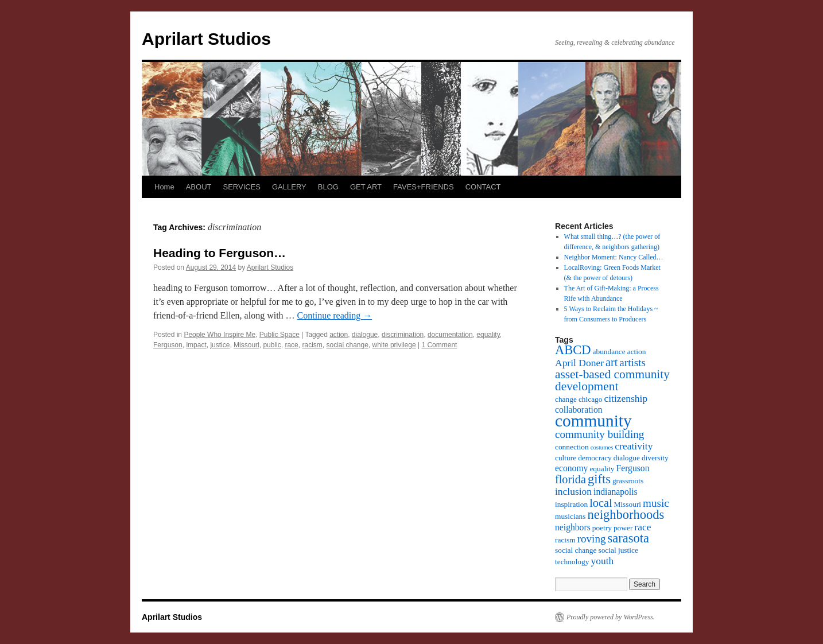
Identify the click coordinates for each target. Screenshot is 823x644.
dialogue (365, 335)
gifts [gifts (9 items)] (599, 479)
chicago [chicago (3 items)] (591, 399)
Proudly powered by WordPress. (611, 617)
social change (347, 345)
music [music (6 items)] (656, 503)
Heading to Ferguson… (220, 253)
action (339, 335)
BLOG (328, 187)
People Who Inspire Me (220, 335)
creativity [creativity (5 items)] (634, 446)
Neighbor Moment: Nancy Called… (614, 257)
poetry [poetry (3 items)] (602, 528)
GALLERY (289, 187)
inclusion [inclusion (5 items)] (573, 491)
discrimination (403, 335)
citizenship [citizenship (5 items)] (626, 398)
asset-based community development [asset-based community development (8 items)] (612, 380)
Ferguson (168, 345)
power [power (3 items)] (623, 528)
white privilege (394, 345)
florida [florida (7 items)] (570, 479)
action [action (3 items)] (637, 352)
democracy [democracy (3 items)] (595, 458)
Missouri (246, 345)
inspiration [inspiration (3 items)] (571, 504)
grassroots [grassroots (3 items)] (628, 481)
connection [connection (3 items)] (572, 447)
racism (312, 345)
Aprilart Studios (206, 39)
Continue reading (335, 315)
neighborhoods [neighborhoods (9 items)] (626, 515)
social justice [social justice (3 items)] (618, 550)
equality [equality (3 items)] (602, 469)
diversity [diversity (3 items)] (655, 458)
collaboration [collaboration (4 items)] (579, 410)
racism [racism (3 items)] (565, 540)
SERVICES (242, 187)
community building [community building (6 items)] (599, 434)
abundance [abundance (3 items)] (609, 352)
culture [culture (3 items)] (566, 458)
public (272, 345)
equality (488, 335)
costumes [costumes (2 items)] (602, 447)
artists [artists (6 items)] (632, 362)
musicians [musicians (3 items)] (570, 516)
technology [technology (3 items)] (572, 562)
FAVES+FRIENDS (424, 187)
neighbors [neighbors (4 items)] (573, 527)
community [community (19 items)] (593, 421)
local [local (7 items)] (601, 503)
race (291, 345)
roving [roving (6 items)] (592, 539)
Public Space (279, 335)
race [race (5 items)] (643, 527)
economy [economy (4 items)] (571, 468)
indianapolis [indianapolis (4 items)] (616, 492)
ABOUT (199, 187)
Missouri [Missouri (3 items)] (628, 504)
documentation (450, 335)
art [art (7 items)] (612, 362)
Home (164, 187)
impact (196, 345)
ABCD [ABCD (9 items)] (573, 350)
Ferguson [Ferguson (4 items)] (632, 468)
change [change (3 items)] (566, 399)
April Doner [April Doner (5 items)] (579, 363)
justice (220, 345)
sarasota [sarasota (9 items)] (628, 538)
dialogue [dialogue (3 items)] (627, 458)
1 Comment (439, 345)
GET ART (366, 187)
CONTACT (483, 187)
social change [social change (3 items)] (576, 550)
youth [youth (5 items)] (602, 561)
